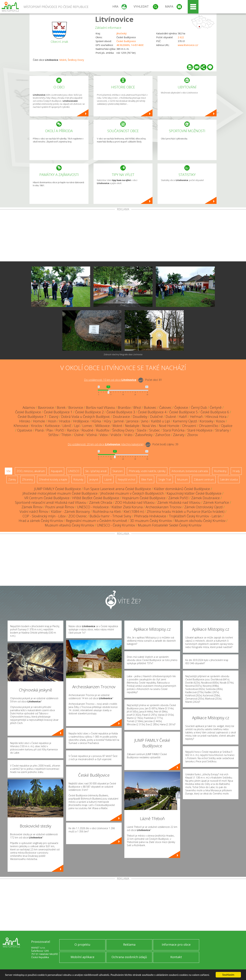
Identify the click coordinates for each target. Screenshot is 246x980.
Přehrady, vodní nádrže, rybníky (147, 471)
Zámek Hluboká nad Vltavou (179, 502)
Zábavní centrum (204, 479)
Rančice (73, 430)
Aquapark (57, 471)
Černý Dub (199, 408)
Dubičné (156, 417)
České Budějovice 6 (215, 412)
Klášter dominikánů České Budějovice (182, 489)
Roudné (87, 430)
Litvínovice (114, 19)
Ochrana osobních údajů (129, 957)
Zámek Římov (32, 507)
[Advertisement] (123, 236)
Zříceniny (27, 479)
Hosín (52, 421)
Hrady (236, 471)
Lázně (108, 479)
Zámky (12, 479)
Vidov (104, 435)
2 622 (181, 37)
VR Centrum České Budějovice (47, 498)
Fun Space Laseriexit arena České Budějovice (117, 489)
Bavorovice (46, 408)
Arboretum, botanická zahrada (190, 471)
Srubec (155, 430)
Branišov (124, 408)
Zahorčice (163, 435)
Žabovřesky (144, 435)
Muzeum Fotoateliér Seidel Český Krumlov (170, 525)
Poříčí (60, 430)
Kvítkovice (52, 426)
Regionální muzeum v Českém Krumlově (96, 521)
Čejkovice (181, 408)
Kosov (221, 421)
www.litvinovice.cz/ (188, 45)
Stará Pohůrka (174, 430)
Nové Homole (169, 426)
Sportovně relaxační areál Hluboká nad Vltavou (51, 502)
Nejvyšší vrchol (126, 479)
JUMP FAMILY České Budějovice (58, 489)
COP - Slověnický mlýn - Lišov (44, 516)
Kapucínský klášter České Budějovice (194, 493)
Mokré (63, 60)
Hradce (65, 421)
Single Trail (165, 479)
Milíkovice (103, 426)
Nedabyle (132, 426)
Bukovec (150, 408)
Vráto (128, 435)
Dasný (54, 417)
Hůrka (96, 421)
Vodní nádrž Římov (34, 512)
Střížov (53, 435)
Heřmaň (196, 417)
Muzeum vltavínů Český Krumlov (69, 525)
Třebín (66, 435)
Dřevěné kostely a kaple (53, 479)
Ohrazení (189, 426)
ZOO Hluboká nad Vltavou (135, 502)
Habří (183, 417)
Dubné (171, 417)
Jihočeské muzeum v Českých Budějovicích (132, 493)
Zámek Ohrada (101, 502)
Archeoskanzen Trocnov (164, 507)
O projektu (82, 944)
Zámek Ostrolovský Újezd (203, 507)
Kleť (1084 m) (134, 512)
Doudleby (140, 417)
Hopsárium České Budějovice (144, 498)
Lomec (87, 426)
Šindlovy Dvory (76, 60)
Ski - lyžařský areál (96, 471)
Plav (50, 430)
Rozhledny (220, 471)
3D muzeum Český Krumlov (151, 521)
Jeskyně (94, 479)
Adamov (29, 408)
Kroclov (37, 426)
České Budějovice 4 (152, 412)
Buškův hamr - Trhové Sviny (110, 516)
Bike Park (147, 479)
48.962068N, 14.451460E (130, 45)
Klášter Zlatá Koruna (127, 507)
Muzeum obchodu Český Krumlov (200, 521)
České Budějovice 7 (32, 417)
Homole (39, 421)
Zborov (193, 435)
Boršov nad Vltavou (100, 408)
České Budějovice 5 (183, 412)
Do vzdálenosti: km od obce (110, 380)
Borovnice (76, 408)
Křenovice (21, 426)
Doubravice (121, 417)
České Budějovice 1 (58, 412)
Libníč (67, 426)
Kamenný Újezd (185, 421)
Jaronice (133, 421)
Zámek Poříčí (178, 498)
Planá (39, 430)
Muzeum (182, 479)
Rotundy (78, 479)
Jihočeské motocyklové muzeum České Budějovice (60, 493)
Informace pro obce (176, 944)
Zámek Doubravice (205, 498)
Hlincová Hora (216, 417)
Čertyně (216, 408)
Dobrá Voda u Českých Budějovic (86, 417)
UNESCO (74, 471)
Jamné (119, 421)
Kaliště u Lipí (161, 421)
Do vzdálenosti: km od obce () (106, 444)
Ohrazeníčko (209, 426)
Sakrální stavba (229, 479)
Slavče (142, 430)
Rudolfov (103, 430)
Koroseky (206, 421)
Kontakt (176, 957)
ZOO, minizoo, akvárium (31, 471)
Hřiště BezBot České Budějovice (96, 498)
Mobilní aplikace (82, 957)
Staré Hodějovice (200, 430)
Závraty (179, 435)
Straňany (222, 430)
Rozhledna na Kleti (107, 512)
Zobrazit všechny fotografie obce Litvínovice (123, 354)
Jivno (145, 421)
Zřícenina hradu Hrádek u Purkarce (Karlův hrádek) (186, 512)
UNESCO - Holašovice (93, 507)
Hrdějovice (81, 421)
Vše (9, 471)
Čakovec (165, 408)
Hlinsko (25, 421)
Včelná (92, 435)
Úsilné (79, 435)
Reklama (129, 944)
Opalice (227, 426)
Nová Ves (149, 426)
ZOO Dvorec (78, 516)
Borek (61, 408)
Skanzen (118, 471)
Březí (137, 408)
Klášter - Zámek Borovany (70, 512)
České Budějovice (126, 41)
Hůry (107, 421)
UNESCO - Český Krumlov (116, 525)
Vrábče (116, 435)
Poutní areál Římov (60, 507)
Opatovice (25, 430)
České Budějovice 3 (121, 412)
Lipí (77, 426)
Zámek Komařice (216, 502)
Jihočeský (121, 33)
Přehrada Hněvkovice (150, 516)
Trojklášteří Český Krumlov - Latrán (195, 516)
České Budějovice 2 (89, 412)
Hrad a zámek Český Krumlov (41, 521)
